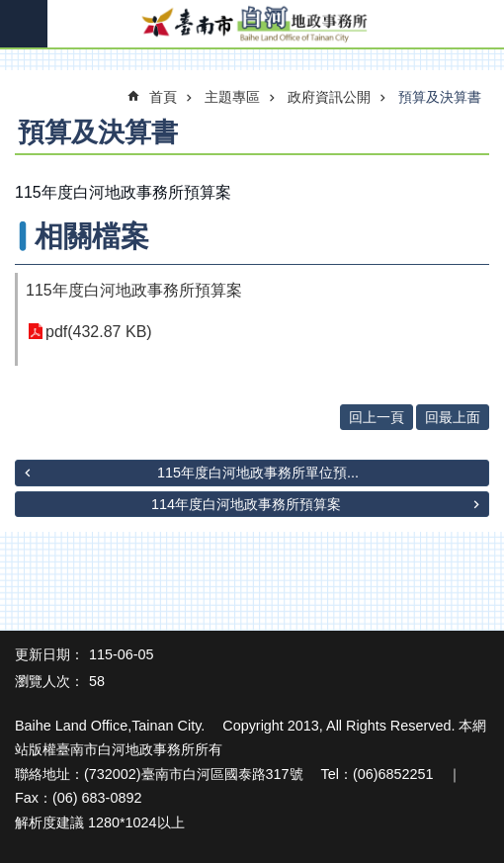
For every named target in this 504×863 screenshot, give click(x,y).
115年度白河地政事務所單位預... (258, 473)
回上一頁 (377, 417)
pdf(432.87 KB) (99, 332)
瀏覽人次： (49, 681)
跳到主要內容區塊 (10, 10)
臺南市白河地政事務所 (252, 25)
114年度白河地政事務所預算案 (246, 504)
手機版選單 (24, 24)
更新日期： (49, 654)
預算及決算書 (440, 97)
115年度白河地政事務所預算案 (134, 290)
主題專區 (232, 97)
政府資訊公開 (329, 97)
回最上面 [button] (453, 417)
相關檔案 (92, 236)
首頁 (163, 97)
